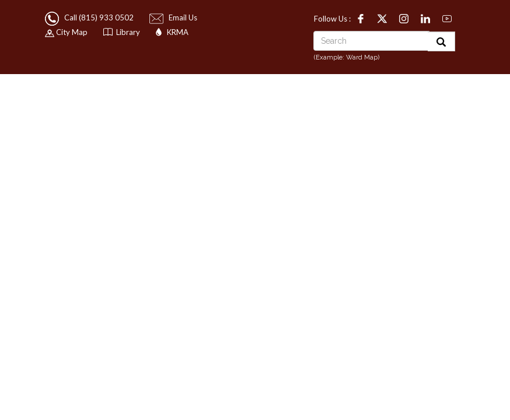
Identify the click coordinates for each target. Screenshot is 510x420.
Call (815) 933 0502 (90, 17)
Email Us (174, 17)
